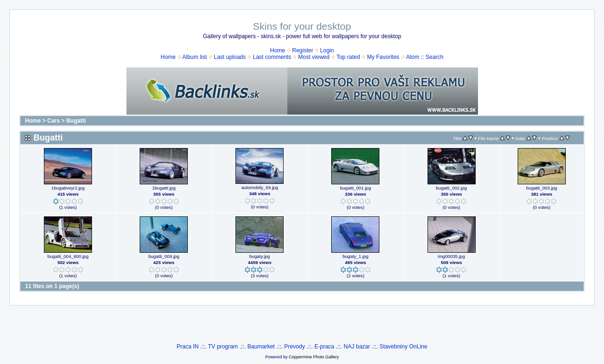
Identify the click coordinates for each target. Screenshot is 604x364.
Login (327, 50)
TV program (223, 347)
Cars (54, 121)
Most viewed (314, 57)
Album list (194, 57)
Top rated (348, 57)
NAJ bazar (357, 347)
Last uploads (230, 57)
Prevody (294, 347)
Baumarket (261, 347)
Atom (412, 57)
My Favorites (383, 57)
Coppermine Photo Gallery (314, 357)
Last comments (272, 57)
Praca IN (188, 347)
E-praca (324, 347)
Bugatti (76, 121)
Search (435, 57)
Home (277, 50)
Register (303, 50)
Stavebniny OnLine (403, 347)
